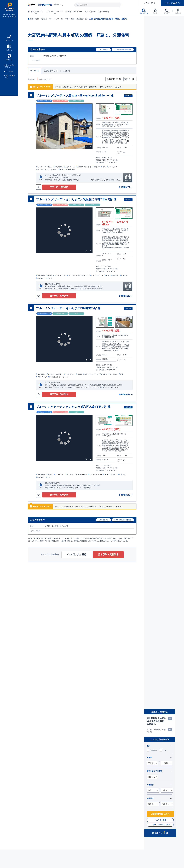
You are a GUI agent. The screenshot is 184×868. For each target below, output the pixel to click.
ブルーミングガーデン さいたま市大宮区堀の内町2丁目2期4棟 (76, 199)
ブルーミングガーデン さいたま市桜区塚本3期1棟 (68, 308)
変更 (170, 719)
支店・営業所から (10, 77)
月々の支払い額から (10, 66)
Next (90, 147)
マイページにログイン (173, 3)
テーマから (9, 71)
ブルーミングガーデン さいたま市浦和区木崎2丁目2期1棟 (73, 407)
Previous (87, 147)
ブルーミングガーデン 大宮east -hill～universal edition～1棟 (75, 96)
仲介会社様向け (150, 3)
